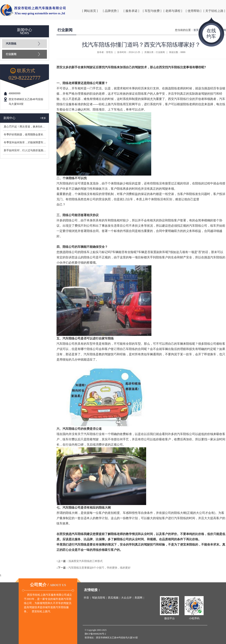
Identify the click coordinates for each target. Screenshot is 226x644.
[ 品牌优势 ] (111, 11)
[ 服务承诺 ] (131, 11)
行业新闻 (11, 54)
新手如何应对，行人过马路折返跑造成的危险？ (31, 150)
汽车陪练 (11, 44)
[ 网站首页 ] (90, 11)
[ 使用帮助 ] (194, 11)
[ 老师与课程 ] (173, 11)
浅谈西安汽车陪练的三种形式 (86, 561)
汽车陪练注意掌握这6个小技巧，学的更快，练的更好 (99, 568)
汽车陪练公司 (66, 344)
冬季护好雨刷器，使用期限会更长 (24, 134)
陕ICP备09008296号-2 (95, 634)
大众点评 (126, 598)
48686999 (15, 93)
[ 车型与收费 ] (152, 11)
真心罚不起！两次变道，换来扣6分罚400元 (29, 127)
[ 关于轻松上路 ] (214, 11)
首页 (196, 30)
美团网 (138, 598)
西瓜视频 (113, 598)
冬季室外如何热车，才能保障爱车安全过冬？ (30, 142)
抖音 (86, 598)
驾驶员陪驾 (98, 598)
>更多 (43, 118)
